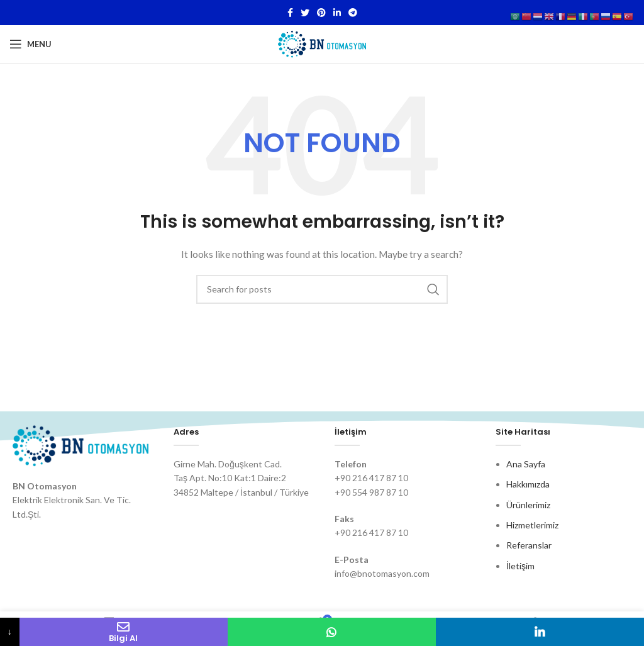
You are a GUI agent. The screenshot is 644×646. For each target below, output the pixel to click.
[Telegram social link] (353, 13)
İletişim (520, 566)
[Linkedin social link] (337, 13)
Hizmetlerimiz (532, 525)
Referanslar (529, 545)
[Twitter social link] (305, 13)
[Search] (322, 289)
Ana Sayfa (526, 464)
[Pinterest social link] (321, 13)
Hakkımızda (528, 484)
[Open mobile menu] (31, 44)
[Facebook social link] (290, 13)
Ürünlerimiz (528, 505)
